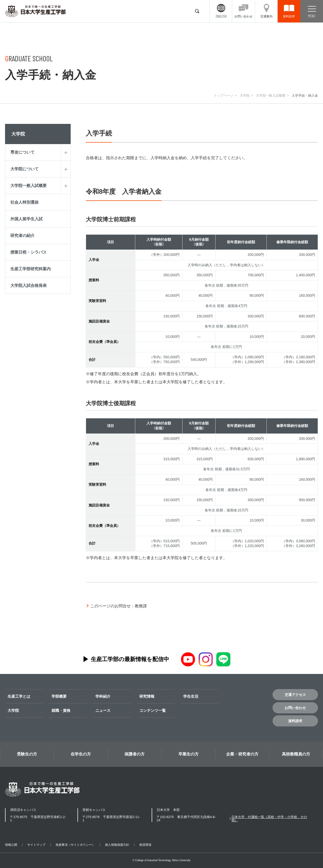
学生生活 (191, 696)
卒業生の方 (189, 754)
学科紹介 (103, 696)
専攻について (22, 152)
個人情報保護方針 (117, 845)
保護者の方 (134, 754)
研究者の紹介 (22, 236)
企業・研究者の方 (242, 754)
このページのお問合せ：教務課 (119, 606)
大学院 (245, 96)
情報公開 (11, 845)
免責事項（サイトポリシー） (75, 845)
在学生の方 (81, 754)
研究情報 (147, 696)
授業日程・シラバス (29, 252)
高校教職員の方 (296, 754)
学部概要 (59, 696)
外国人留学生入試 (26, 219)
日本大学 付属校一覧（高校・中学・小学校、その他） (269, 819)
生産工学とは (19, 696)
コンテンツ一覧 (153, 710)
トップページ (224, 96)
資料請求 (295, 721)
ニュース (103, 710)
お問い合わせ (295, 708)
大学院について (24, 169)
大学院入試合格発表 (29, 286)
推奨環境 (145, 845)
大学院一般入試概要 (271, 96)
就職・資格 (61, 710)
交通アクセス (295, 695)
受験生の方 (27, 754)
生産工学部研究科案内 (31, 269)
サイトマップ (36, 845)
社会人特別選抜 (24, 202)
